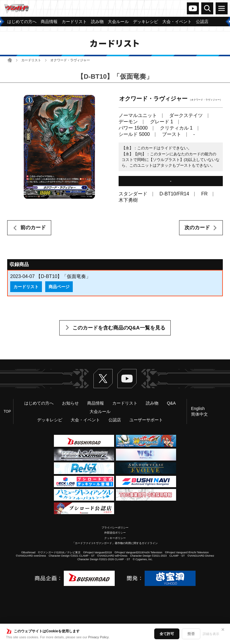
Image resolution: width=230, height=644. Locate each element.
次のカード (197, 228)
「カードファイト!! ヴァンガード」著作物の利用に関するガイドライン (115, 543)
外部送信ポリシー (115, 533)
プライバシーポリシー (115, 528)
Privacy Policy (99, 637)
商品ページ (59, 287)
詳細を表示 (211, 634)
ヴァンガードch (193, 8)
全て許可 (167, 634)
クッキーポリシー (115, 538)
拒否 (191, 634)
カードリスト (31, 60)
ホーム (10, 60)
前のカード (33, 228)
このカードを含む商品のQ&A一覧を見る (119, 328)
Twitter (103, 379)
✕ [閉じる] (223, 630)
